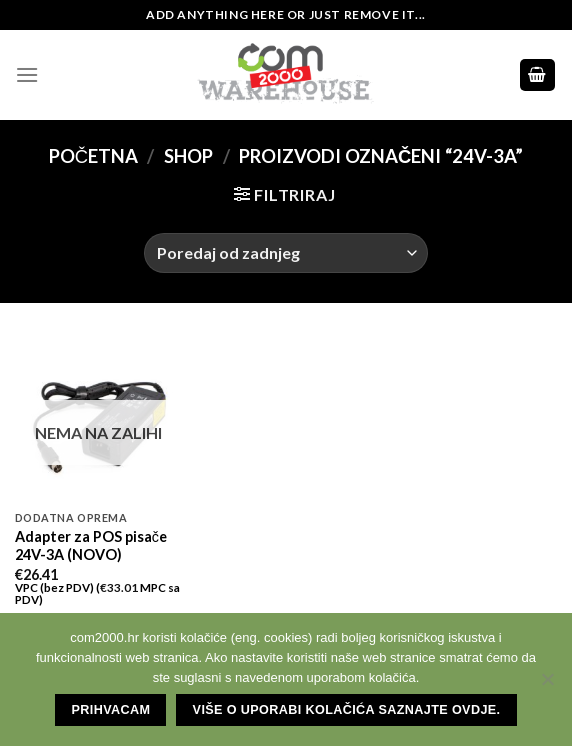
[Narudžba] (286, 253)
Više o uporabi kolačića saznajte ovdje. (347, 710)
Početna (93, 156)
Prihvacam (111, 710)
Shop (188, 156)
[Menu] (27, 74)
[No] (547, 685)
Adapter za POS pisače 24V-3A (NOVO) (91, 546)
